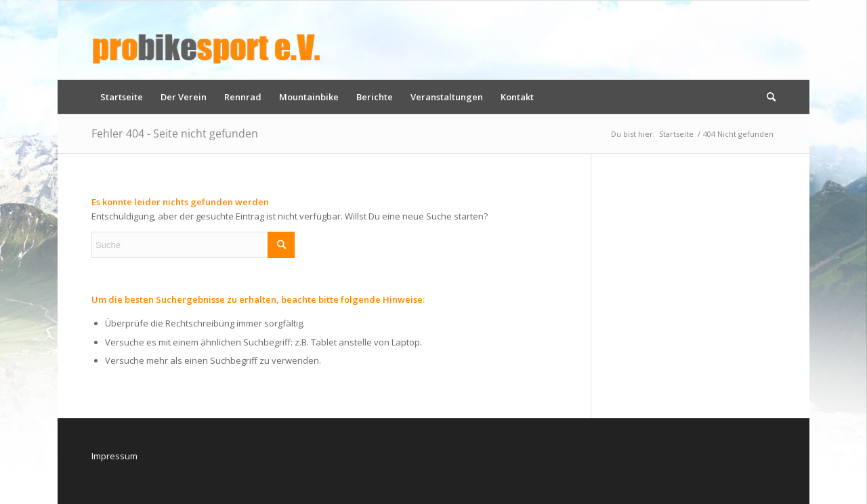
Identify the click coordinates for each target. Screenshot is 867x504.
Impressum (114, 456)
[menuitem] (122, 97)
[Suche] (767, 97)
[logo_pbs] (207, 40)
